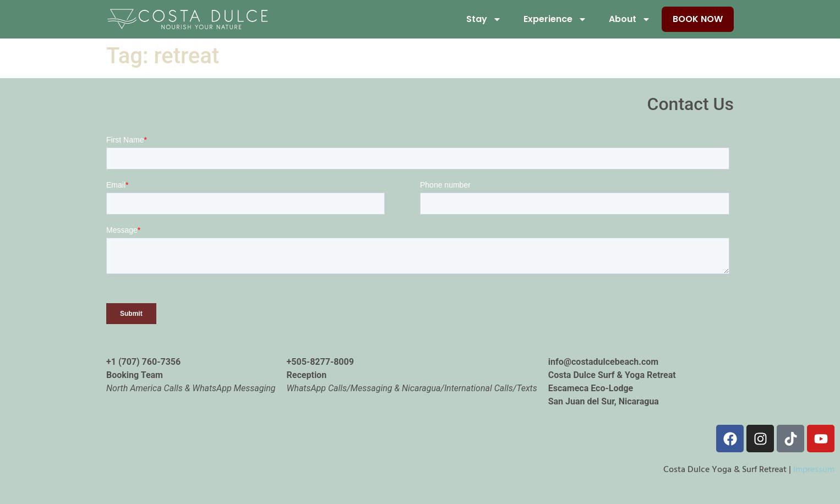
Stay (484, 19)
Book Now (698, 19)
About (630, 19)
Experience (555, 19)
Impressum (814, 470)
